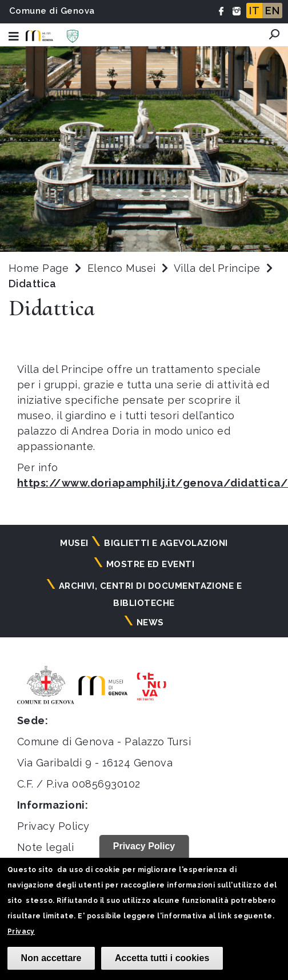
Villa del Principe (219, 268)
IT (254, 11)
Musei (74, 543)
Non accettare (51, 958)
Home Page (39, 268)
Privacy (21, 931)
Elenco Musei (122, 268)
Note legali (45, 847)
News (150, 622)
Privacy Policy (53, 826)
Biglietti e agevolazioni (166, 543)
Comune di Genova (52, 11)
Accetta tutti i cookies (162, 958)
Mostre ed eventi (151, 564)
